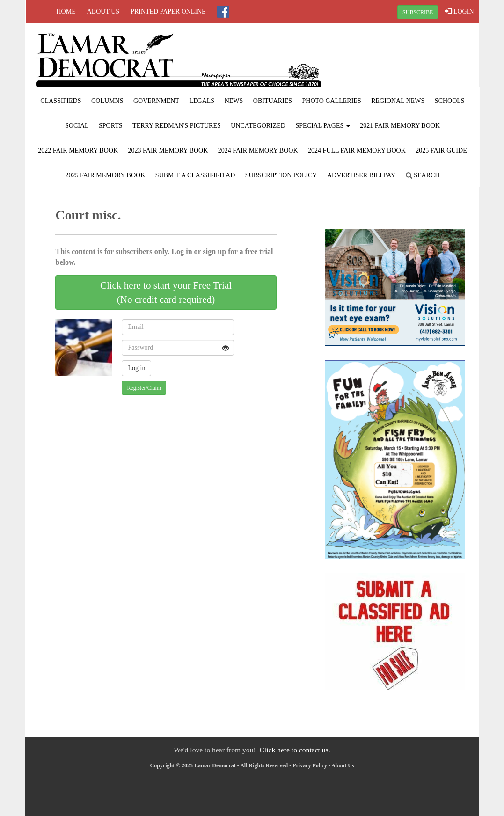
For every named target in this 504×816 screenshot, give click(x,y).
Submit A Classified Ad (195, 175)
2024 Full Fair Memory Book (357, 150)
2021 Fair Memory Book (400, 126)
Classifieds (61, 101)
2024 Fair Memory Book (258, 150)
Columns (107, 101)
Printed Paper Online (168, 11)
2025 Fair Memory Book (106, 175)
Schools (450, 101)
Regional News (398, 101)
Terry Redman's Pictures (177, 126)
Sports (111, 126)
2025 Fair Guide (441, 150)
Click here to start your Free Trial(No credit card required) (166, 292)
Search (423, 175)
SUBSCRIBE (418, 12)
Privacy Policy (310, 765)
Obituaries (273, 101)
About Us (103, 11)
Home (66, 11)
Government (156, 101)
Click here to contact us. (295, 750)
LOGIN (459, 11)
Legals (202, 101)
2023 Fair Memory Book (168, 150)
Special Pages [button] (322, 126)
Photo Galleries (332, 101)
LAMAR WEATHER (402, 58)
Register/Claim (144, 388)
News (234, 101)
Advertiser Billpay (361, 175)
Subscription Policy (281, 175)
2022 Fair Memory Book (78, 150)
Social (77, 126)
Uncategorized (258, 126)
